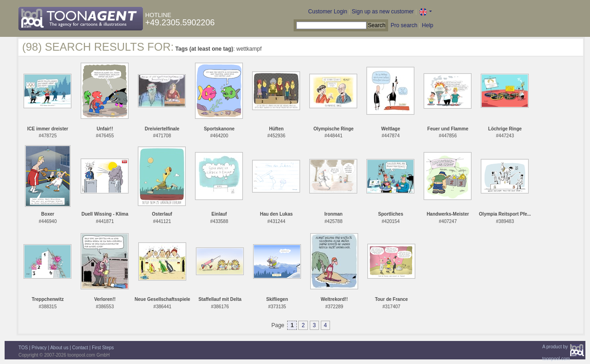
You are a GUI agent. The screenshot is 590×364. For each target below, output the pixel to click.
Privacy (39, 348)
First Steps (103, 348)
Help (428, 25)
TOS (23, 348)
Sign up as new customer (383, 12)
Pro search (404, 25)
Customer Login (328, 12)
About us (59, 348)
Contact (80, 348)
